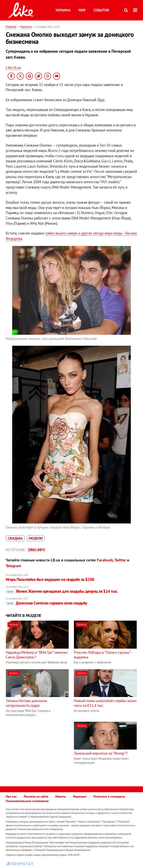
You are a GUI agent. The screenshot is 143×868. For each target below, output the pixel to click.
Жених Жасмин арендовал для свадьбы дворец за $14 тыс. (62, 591)
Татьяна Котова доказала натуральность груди (26, 703)
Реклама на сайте (36, 796)
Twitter (120, 560)
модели (36, 538)
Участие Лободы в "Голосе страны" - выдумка (103, 655)
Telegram (13, 566)
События (101, 10)
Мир (82, 10)
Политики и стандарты (109, 796)
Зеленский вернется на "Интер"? (100, 753)
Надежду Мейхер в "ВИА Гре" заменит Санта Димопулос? (37, 655)
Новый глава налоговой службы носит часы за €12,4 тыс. (105, 703)
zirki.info (36, 550)
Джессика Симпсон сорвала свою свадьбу (46, 603)
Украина (63, 10)
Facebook (105, 560)
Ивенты (61, 796)
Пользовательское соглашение (27, 801)
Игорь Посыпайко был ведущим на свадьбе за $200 (50, 579)
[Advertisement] (39, 749)
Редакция (80, 796)
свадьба (15, 538)
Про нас (11, 796)
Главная (11, 27)
